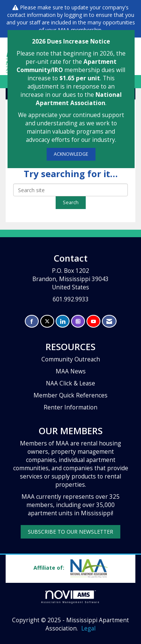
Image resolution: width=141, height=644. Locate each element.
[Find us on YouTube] (93, 321)
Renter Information (70, 407)
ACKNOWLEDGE (71, 154)
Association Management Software (71, 597)
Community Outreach (71, 359)
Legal (88, 628)
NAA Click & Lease (70, 383)
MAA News (71, 371)
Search (71, 202)
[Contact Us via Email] (109, 321)
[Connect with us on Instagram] (78, 321)
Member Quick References (70, 395)
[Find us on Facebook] (32, 321)
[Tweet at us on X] (47, 321)
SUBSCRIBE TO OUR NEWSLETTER (70, 532)
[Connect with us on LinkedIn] (63, 321)
